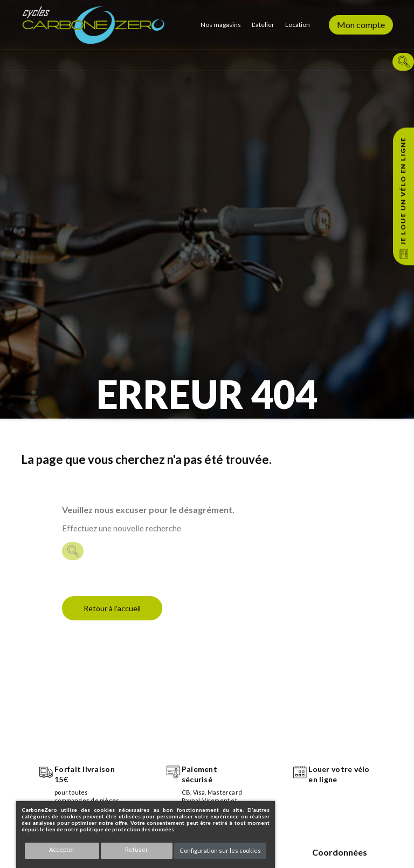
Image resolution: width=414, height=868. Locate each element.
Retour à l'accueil (112, 608)
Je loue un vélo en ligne (403, 191)
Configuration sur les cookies (220, 850)
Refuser (137, 849)
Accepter (62, 849)
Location (298, 25)
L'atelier (263, 25)
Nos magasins (221, 25)
